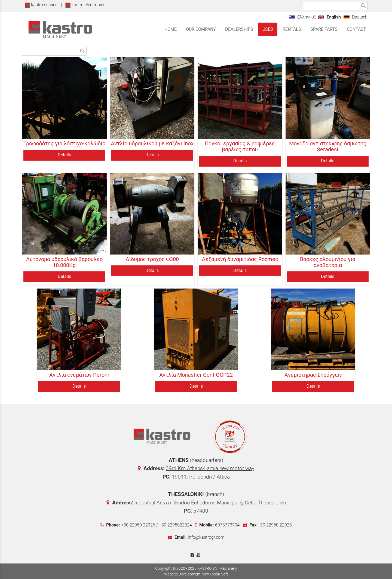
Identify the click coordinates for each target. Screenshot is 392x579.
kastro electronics (85, 5)
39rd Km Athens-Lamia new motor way (210, 468)
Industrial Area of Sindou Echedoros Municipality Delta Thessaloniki (210, 503)
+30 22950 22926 (138, 525)
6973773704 (227, 525)
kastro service (41, 5)
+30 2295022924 (175, 525)
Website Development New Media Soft (196, 574)
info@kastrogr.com (206, 537)
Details (64, 155)
